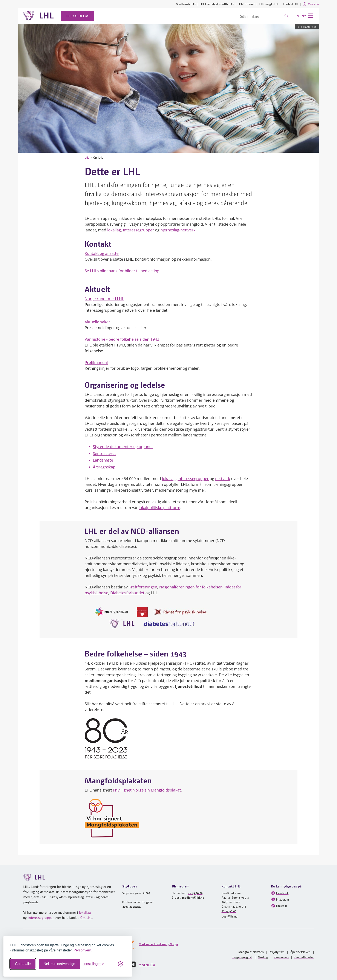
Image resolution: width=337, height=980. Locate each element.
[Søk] (265, 16)
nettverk (223, 479)
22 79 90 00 (195, 893)
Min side (311, 4)
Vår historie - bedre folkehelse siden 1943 (122, 339)
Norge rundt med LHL (104, 299)
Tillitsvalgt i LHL (269, 4)
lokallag (114, 230)
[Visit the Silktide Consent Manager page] (120, 964)
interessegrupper (139, 230)
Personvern (281, 957)
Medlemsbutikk (186, 4)
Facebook (280, 893)
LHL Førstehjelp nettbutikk (217, 4)
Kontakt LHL (291, 4)
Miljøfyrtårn (277, 952)
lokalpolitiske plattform (159, 507)
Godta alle (23, 964)
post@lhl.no (230, 916)
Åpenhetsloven (300, 952)
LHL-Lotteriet (246, 4)
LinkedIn (279, 906)
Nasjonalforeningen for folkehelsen (191, 587)
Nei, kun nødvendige (59, 964)
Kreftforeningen (143, 587)
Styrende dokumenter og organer (123, 447)
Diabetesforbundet (127, 593)
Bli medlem (77, 16)
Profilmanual (96, 362)
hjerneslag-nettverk (178, 230)
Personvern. (83, 950)
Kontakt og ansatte (102, 253)
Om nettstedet (304, 957)
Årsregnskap (104, 467)
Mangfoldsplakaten (251, 952)
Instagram (280, 899)
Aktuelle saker (97, 322)
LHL (87, 157)
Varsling (263, 957)
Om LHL (86, 917)
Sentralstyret (104, 453)
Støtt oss (130, 886)
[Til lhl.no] (38, 16)
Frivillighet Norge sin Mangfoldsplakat (147, 790)
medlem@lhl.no (193, 897)
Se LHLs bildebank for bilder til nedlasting (122, 271)
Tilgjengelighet (242, 957)
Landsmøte (103, 460)
